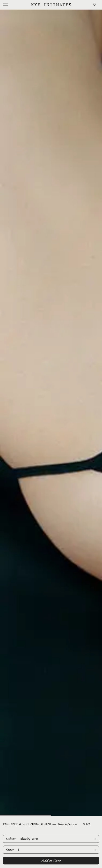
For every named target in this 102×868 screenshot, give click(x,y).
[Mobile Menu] (6, 5)
